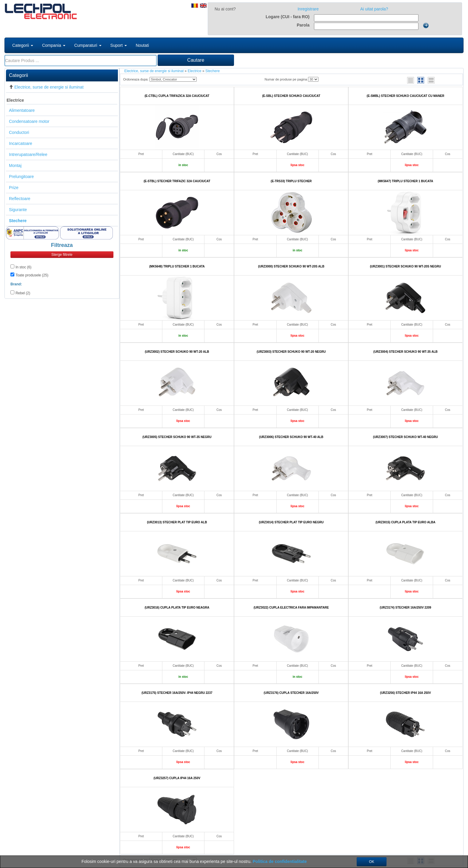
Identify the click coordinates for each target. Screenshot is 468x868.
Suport (119, 45)
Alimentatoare (22, 110)
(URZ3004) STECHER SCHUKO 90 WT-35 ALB (405, 352)
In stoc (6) (23, 267)
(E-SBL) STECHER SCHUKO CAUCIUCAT (291, 96)
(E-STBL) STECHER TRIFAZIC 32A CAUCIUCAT (177, 181)
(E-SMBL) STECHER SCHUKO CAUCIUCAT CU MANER (406, 96)
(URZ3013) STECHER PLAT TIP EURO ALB (177, 522)
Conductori (19, 132)
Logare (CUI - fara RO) (288, 17)
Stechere (213, 71)
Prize (14, 188)
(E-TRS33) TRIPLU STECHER (291, 181)
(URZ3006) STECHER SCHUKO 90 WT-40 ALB (291, 437)
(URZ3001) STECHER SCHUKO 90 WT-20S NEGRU (406, 266)
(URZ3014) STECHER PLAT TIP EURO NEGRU (291, 522)
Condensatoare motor (29, 121)
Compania (54, 45)
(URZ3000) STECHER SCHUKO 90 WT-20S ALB (291, 266)
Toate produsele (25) (32, 275)
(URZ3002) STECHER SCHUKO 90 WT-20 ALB (177, 352)
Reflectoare (20, 199)
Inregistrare (308, 9)
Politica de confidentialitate (280, 861)
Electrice (15, 100)
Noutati (142, 45)
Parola (303, 25)
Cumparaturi (88, 45)
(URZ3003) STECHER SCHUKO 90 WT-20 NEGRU (291, 352)
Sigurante (18, 210)
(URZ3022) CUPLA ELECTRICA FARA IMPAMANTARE (291, 608)
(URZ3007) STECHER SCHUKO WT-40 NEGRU (405, 437)
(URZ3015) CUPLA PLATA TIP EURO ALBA (405, 522)
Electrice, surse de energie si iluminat (49, 87)
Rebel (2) (23, 293)
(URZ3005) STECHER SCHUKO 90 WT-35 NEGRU (177, 437)
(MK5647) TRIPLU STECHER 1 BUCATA (406, 181)
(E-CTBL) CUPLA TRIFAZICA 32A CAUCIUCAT (177, 96)
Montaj (15, 165)
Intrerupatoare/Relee (28, 154)
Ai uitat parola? (374, 9)
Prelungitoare (21, 177)
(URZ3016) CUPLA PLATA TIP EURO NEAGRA (177, 608)
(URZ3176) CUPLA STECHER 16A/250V (291, 693)
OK (371, 862)
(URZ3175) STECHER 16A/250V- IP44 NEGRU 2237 (177, 693)
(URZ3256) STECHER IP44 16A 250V (405, 693)
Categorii (23, 45)
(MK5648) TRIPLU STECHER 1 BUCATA (177, 266)
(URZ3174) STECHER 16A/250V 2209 (405, 608)
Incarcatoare (21, 143)
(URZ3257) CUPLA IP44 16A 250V (177, 778)
